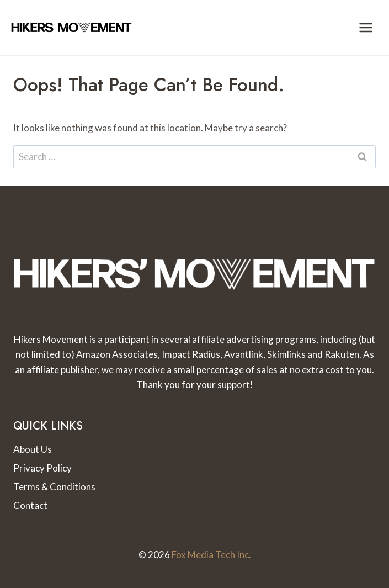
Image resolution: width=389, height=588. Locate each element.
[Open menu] (366, 27)
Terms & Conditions (54, 487)
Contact (30, 505)
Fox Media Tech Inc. (211, 555)
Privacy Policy (42, 468)
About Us (33, 449)
